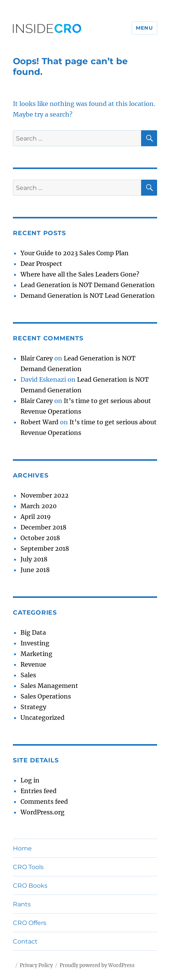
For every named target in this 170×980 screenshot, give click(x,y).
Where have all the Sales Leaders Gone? (80, 274)
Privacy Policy (36, 965)
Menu (144, 28)
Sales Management (49, 686)
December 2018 (43, 527)
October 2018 (40, 538)
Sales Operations (46, 696)
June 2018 (35, 570)
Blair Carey (37, 358)
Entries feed (39, 791)
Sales (28, 675)
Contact (25, 941)
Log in (30, 780)
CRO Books (30, 886)
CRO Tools (28, 867)
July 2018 (34, 559)
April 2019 (36, 517)
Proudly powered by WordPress (97, 965)
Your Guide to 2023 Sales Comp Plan (75, 253)
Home (22, 848)
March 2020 (39, 506)
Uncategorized (42, 718)
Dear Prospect (41, 264)
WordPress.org (42, 812)
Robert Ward (39, 422)
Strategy (33, 707)
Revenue (33, 664)
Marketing (36, 654)
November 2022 (45, 495)
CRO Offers (30, 923)
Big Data (33, 632)
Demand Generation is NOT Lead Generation (88, 296)
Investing (35, 643)
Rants (22, 904)
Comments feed (44, 801)
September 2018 (45, 548)
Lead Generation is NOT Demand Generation (88, 285)
